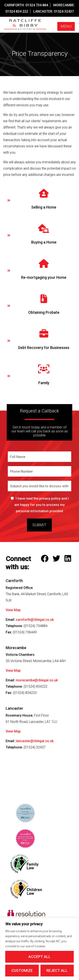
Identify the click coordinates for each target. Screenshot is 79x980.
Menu (66, 26)
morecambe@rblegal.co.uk (37, 680)
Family (44, 383)
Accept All (39, 957)
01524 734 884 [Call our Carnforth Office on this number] (37, 5)
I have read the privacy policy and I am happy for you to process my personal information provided (42, 505)
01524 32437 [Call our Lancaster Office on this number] (64, 11)
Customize (22, 970)
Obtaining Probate (44, 312)
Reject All (57, 970)
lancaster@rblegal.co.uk (35, 741)
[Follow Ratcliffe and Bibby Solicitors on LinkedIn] (69, 559)
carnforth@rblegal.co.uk (35, 620)
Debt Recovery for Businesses (44, 348)
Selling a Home (44, 207)
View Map (13, 610)
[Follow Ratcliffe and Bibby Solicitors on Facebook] (46, 559)
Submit (39, 525)
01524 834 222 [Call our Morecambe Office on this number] (17, 11)
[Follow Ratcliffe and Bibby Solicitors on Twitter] (57, 559)
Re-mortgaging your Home (44, 277)
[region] (39, 949)
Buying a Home (44, 242)
